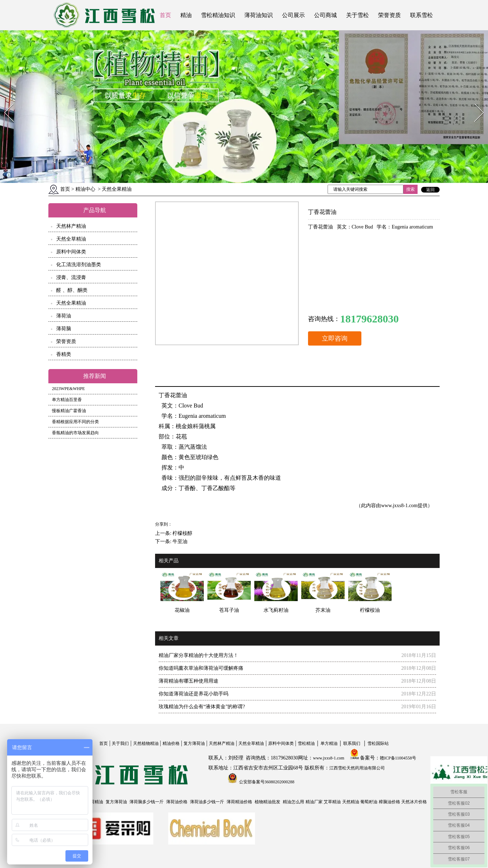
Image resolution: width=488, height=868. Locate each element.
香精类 (64, 354)
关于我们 (120, 743)
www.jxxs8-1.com (399, 506)
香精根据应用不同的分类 (75, 422)
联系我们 (352, 743)
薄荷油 (64, 316)
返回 (430, 190)
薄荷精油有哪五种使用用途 (189, 681)
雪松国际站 (378, 743)
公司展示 (293, 15)
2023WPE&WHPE (68, 389)
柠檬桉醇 (182, 533)
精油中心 (85, 189)
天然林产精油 (71, 226)
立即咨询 (335, 338)
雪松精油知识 (218, 15)
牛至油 (180, 541)
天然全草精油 (71, 239)
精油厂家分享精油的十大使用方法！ (198, 655)
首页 (165, 15)
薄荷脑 (64, 329)
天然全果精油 (71, 303)
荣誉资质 (389, 15)
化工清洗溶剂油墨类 (79, 265)
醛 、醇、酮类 (72, 290)
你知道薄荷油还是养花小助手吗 (193, 694)
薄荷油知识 (259, 15)
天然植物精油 (146, 743)
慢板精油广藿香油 (69, 411)
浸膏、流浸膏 (71, 277)
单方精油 (329, 743)
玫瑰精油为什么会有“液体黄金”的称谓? (202, 707)
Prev (5, 102)
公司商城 (325, 15)
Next (475, 102)
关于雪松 (357, 15)
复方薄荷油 (194, 743)
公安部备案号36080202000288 (266, 782)
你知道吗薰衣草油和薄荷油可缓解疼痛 (201, 668)
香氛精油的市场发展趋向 (75, 433)
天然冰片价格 (414, 802)
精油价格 (171, 743)
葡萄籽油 (369, 802)
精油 (186, 15)
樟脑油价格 (389, 802)
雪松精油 (306, 743)
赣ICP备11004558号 (398, 758)
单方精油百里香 (67, 400)
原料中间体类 (71, 252)
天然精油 (351, 802)
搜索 (410, 189)
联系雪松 (421, 15)
